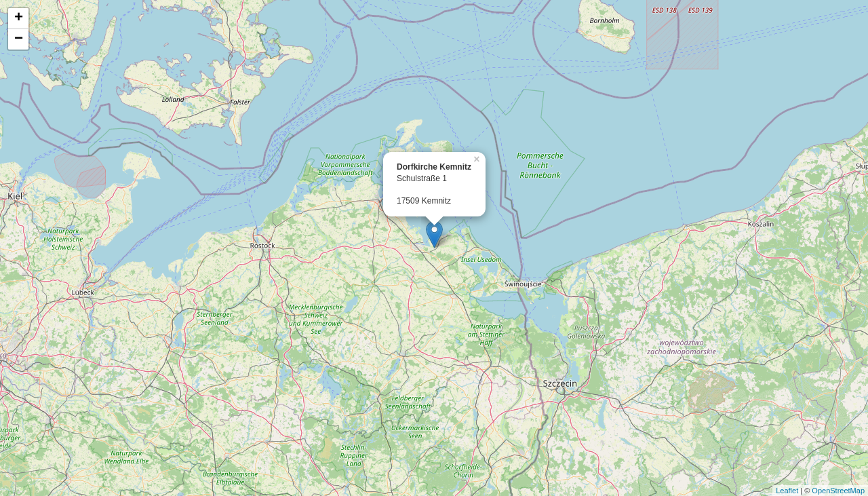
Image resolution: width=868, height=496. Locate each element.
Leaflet (787, 491)
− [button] (19, 39)
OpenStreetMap (838, 491)
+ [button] (19, 18)
